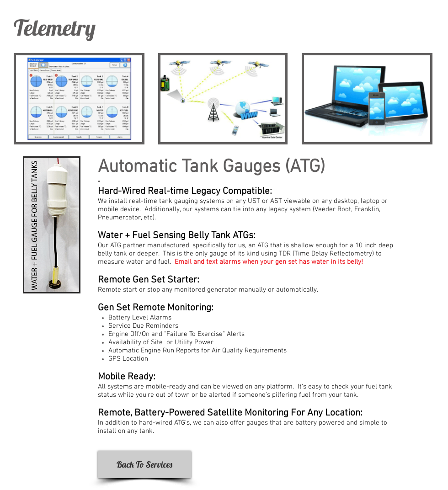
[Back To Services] (144, 464)
